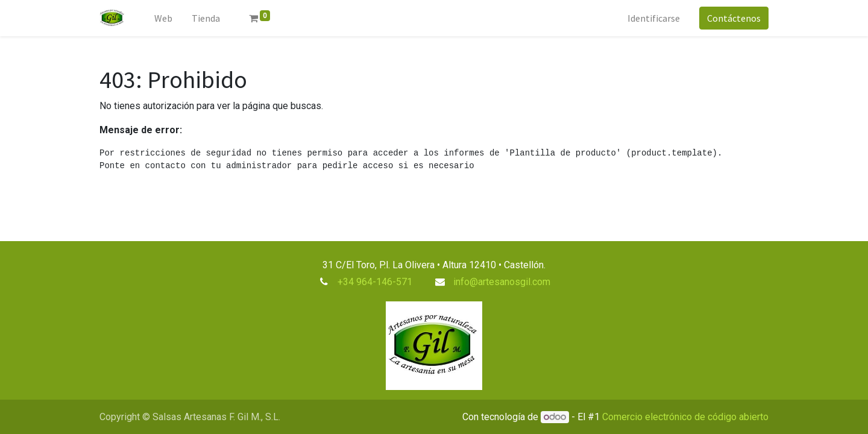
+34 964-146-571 (375, 282)
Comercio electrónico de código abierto (685, 417)
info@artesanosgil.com (502, 282)
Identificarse (654, 18)
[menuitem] (163, 18)
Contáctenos (734, 18)
